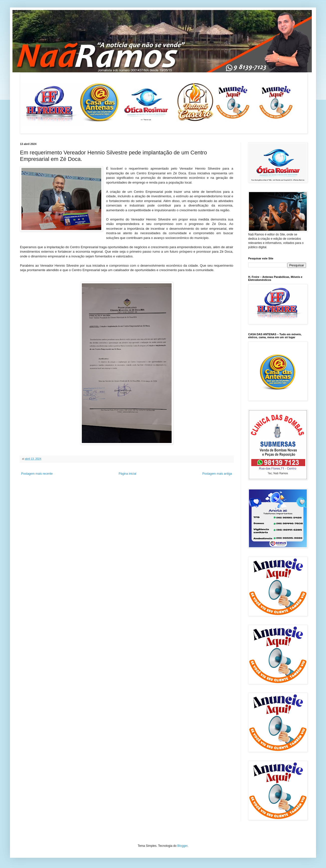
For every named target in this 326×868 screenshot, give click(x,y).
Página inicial (128, 474)
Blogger (182, 846)
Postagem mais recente (37, 474)
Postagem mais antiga (217, 474)
